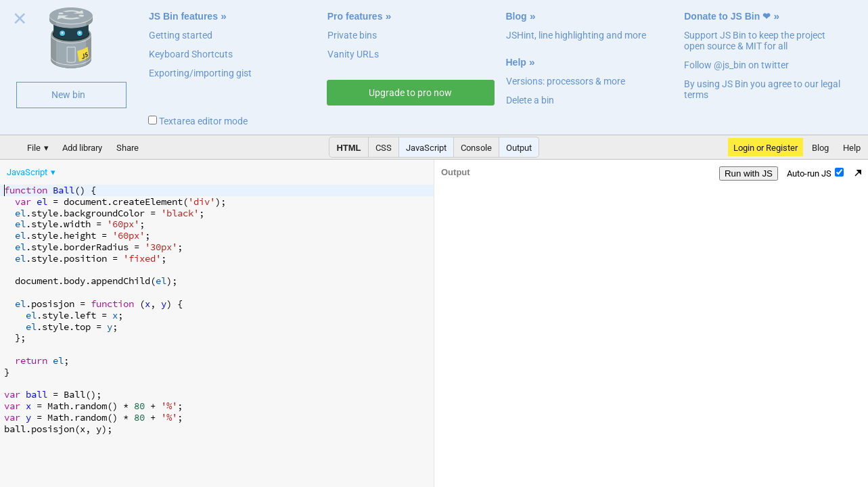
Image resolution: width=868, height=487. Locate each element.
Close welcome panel (20, 21)
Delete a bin (530, 100)
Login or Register (766, 148)
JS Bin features (183, 16)
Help (516, 62)
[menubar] (108, 169)
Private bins (352, 35)
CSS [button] (384, 148)
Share (128, 148)
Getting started (181, 35)
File (34, 148)
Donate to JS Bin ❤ (727, 16)
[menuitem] (32, 172)
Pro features (355, 16)
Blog (517, 16)
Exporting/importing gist (200, 73)
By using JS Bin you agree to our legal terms (762, 89)
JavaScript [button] (426, 148)
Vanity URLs (353, 54)
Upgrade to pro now (410, 93)
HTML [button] (348, 148)
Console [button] (476, 148)
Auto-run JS (815, 173)
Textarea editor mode (198, 121)
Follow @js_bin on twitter (736, 65)
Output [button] (519, 148)
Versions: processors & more (566, 81)
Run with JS (749, 173)
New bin (68, 95)
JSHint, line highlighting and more (576, 35)
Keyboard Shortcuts (191, 54)
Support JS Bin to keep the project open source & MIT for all (755, 41)
